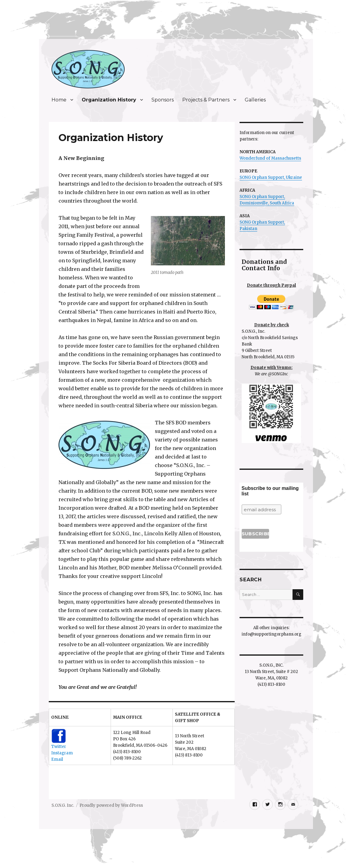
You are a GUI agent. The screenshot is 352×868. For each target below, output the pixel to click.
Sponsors (163, 100)
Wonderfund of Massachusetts (270, 158)
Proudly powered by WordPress (111, 805)
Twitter (59, 747)
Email (57, 759)
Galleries (255, 100)
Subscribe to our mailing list (270, 491)
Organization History (109, 100)
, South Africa (281, 203)
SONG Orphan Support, (262, 197)
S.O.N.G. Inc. (63, 805)
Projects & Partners (206, 100)
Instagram (62, 753)
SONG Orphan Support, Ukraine (271, 177)
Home (59, 100)
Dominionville (254, 203)
